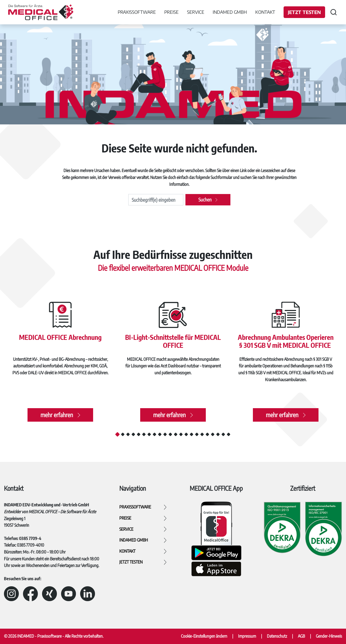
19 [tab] (213, 434)
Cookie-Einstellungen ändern (204, 636)
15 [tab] (192, 434)
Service (196, 12)
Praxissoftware (137, 12)
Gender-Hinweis (329, 636)
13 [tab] (181, 434)
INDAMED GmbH (230, 12)
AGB (301, 636)
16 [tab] (197, 434)
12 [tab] (176, 434)
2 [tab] (123, 434)
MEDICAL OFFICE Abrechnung (60, 336)
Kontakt (265, 12)
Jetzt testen (304, 12)
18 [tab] (207, 434)
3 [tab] (128, 434)
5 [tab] (139, 434)
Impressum (247, 636)
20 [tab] (218, 434)
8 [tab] (154, 434)
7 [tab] (149, 434)
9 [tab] (160, 434)
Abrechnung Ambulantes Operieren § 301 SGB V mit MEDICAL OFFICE (286, 340)
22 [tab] (229, 434)
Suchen (205, 199)
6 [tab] (144, 434)
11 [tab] (170, 434)
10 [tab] (165, 434)
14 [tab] (186, 434)
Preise (171, 12)
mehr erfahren (57, 417)
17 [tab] (202, 434)
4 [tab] (133, 434)
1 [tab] (117, 434)
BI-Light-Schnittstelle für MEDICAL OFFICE (173, 340)
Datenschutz (277, 636)
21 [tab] (223, 434)
